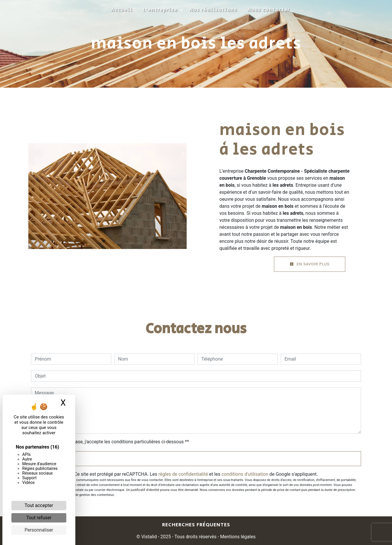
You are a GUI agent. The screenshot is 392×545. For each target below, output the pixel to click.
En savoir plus (310, 264)
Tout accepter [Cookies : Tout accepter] (39, 505)
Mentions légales (237, 537)
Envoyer (196, 459)
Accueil (122, 10)
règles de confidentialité (183, 474)
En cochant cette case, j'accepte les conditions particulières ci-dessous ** (113, 442)
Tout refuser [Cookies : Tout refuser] (39, 518)
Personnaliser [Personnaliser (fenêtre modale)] (39, 530)
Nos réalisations (213, 10)
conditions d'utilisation (245, 474)
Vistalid (149, 537)
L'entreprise (160, 10)
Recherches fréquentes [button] (196, 525)
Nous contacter (269, 10)
